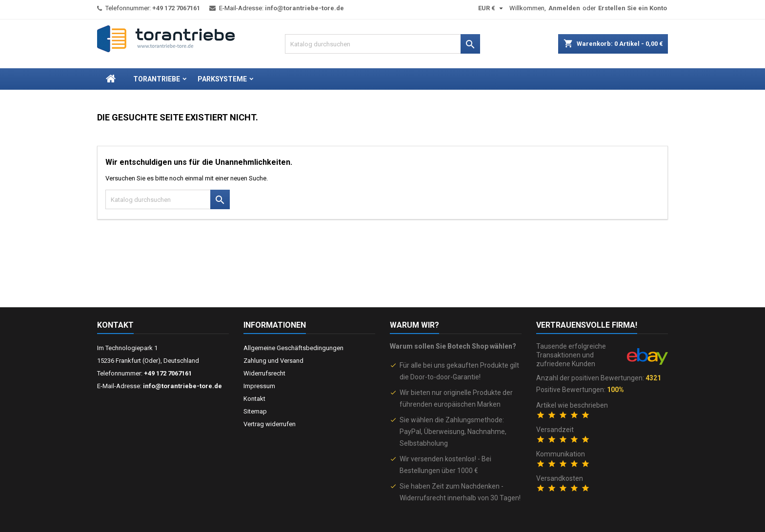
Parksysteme (222, 79)
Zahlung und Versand (273, 361)
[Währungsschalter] (492, 8)
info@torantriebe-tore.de (304, 8)
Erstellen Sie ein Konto (633, 8)
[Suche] (382, 44)
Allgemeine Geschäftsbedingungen (293, 348)
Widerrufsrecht (264, 373)
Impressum (259, 386)
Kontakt (115, 325)
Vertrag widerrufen (270, 424)
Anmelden (564, 8)
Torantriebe (157, 79)
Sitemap (255, 411)
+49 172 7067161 (176, 8)
